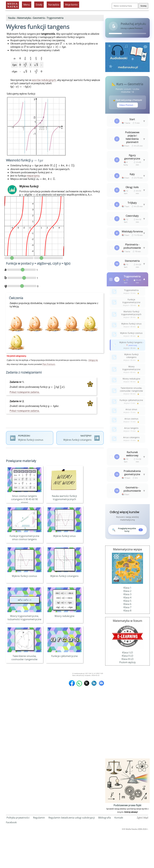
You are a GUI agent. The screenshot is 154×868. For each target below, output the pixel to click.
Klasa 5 (127, 637)
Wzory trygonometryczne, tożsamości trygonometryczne (24, 620)
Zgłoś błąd (143, 854)
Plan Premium (49, 364)
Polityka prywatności (18, 854)
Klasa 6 (127, 640)
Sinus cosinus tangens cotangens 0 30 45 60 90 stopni (24, 501)
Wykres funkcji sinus (64, 538)
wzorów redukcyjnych (44, 80)
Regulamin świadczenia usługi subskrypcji (72, 854)
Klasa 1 (127, 624)
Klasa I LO (127, 689)
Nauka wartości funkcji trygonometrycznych (64, 500)
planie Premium (136, 28)
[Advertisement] (127, 749)
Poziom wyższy (127, 698)
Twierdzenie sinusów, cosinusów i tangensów (24, 660)
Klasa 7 (127, 643)
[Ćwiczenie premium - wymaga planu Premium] (90, 324)
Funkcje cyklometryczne (64, 658)
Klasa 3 (127, 630)
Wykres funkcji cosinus (24, 578)
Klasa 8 (127, 647)
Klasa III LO (127, 695)
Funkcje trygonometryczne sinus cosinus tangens (24, 540)
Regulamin (39, 854)
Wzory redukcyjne (64, 618)
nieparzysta (33, 176)
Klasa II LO (127, 692)
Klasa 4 (127, 634)
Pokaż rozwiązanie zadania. (25, 392)
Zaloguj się (93, 360)
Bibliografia (105, 854)
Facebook (11, 859)
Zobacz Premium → (127, 105)
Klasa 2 (127, 627)
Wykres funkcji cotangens (64, 578)
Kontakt (119, 854)
